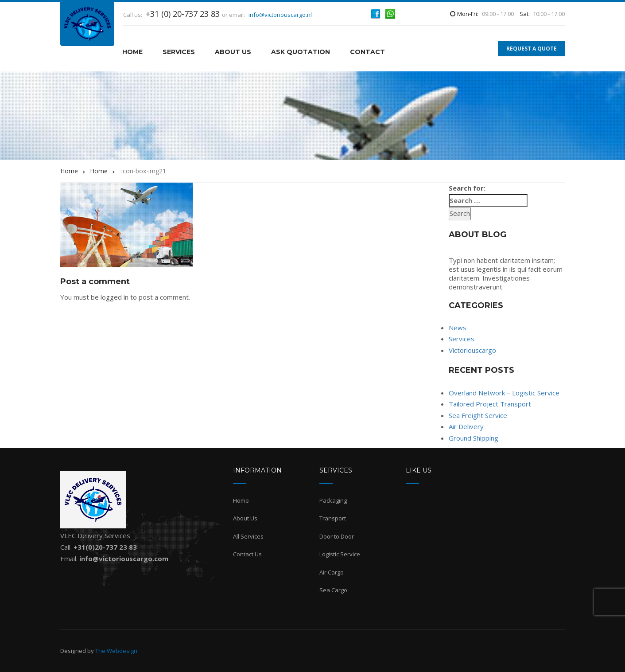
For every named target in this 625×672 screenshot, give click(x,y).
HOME (132, 52)
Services (179, 52)
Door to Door (337, 536)
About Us (233, 52)
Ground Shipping (474, 438)
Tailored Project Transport (490, 404)
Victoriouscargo (472, 350)
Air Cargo (332, 572)
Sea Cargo (333, 590)
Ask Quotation (301, 52)
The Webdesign (116, 651)
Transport (333, 518)
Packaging (333, 500)
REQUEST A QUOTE (532, 49)
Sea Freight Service (478, 415)
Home (241, 500)
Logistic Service (340, 554)
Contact (367, 52)
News (458, 328)
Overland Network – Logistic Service (504, 393)
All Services (248, 536)
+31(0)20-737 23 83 (105, 547)
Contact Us (247, 554)
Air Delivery (466, 426)
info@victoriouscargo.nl (280, 15)
